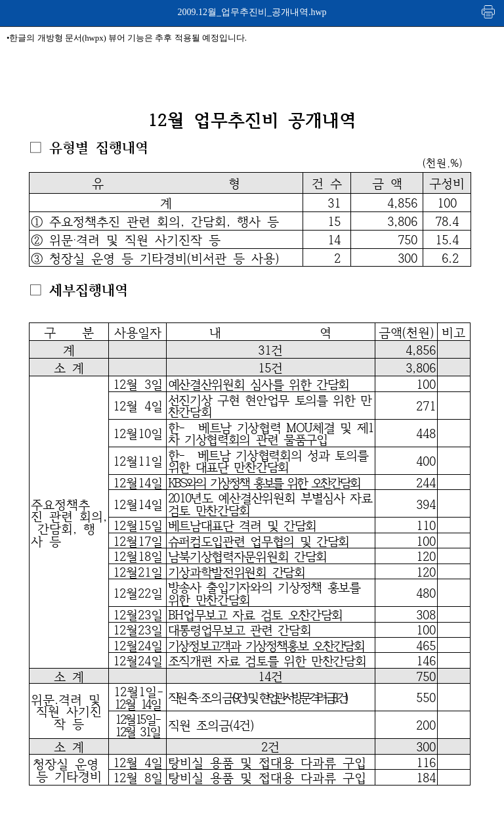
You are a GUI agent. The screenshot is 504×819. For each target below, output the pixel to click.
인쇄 (489, 11)
